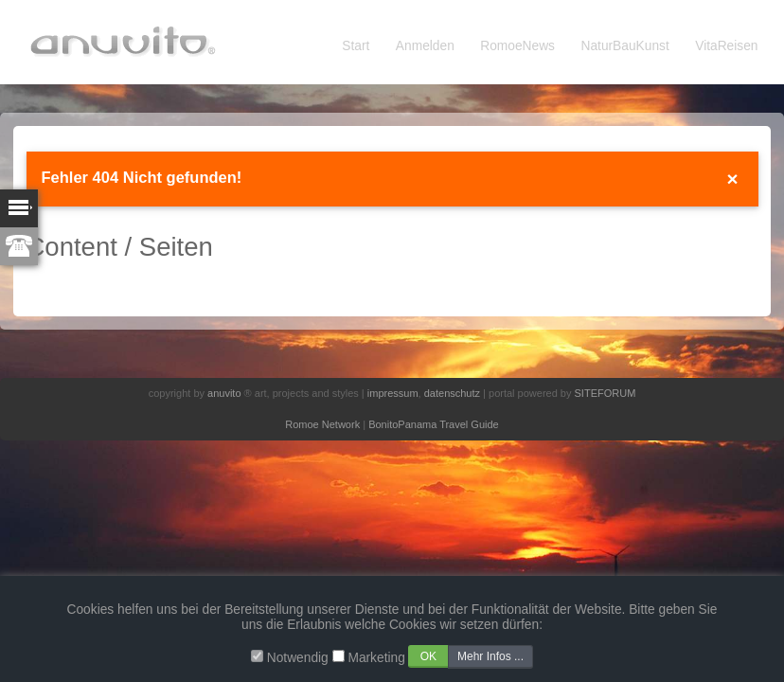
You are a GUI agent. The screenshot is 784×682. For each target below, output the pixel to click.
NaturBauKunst (625, 46)
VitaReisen (726, 46)
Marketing (376, 658)
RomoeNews (517, 46)
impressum (393, 393)
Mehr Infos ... (490, 656)
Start (356, 46)
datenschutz (452, 393)
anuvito (224, 393)
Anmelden (425, 46)
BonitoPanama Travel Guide (434, 424)
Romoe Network (322, 424)
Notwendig (298, 658)
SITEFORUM (606, 393)
